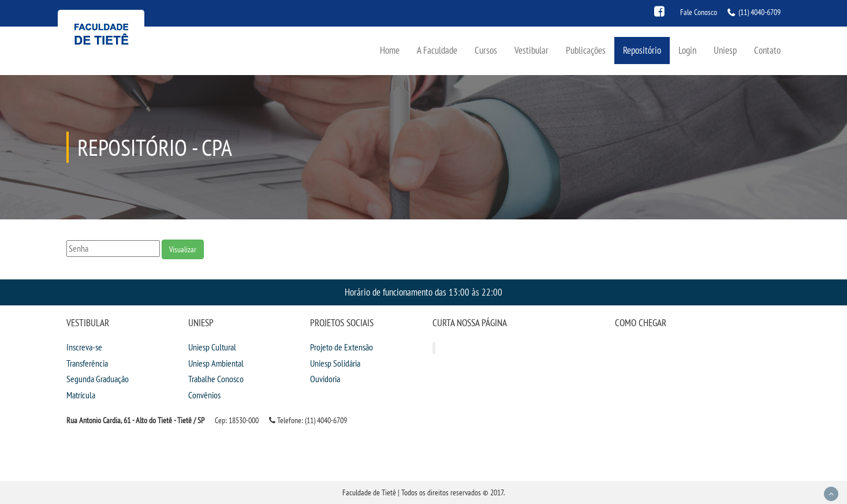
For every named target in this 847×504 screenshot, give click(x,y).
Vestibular (531, 50)
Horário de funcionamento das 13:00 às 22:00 (423, 292)
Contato (767, 50)
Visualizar (183, 249)
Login (687, 50)
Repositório (642, 50)
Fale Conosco (699, 12)
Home (390, 50)
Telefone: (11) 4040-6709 (308, 420)
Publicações (586, 50)
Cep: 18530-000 (237, 420)
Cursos (486, 50)
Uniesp (725, 50)
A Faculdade (437, 50)
